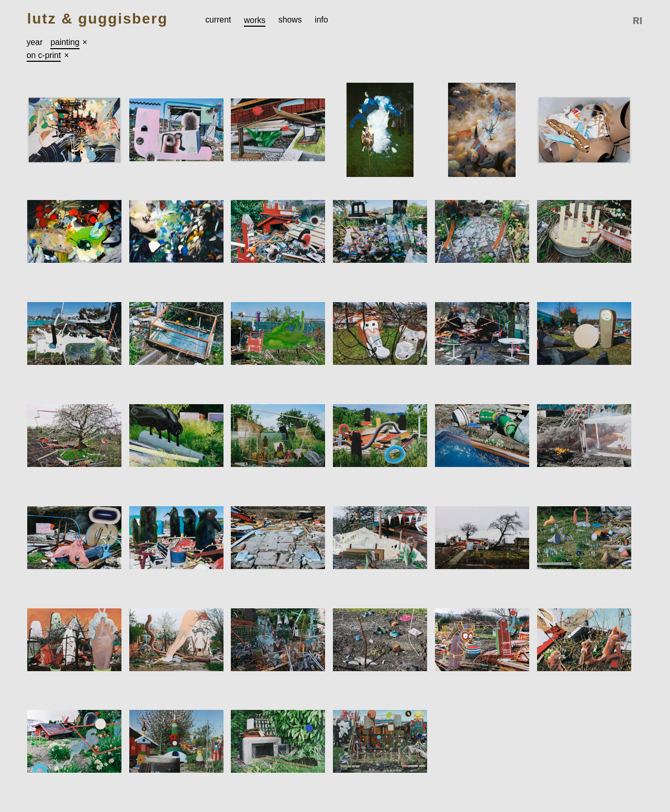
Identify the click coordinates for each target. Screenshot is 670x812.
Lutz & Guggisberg (98, 19)
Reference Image (638, 21)
